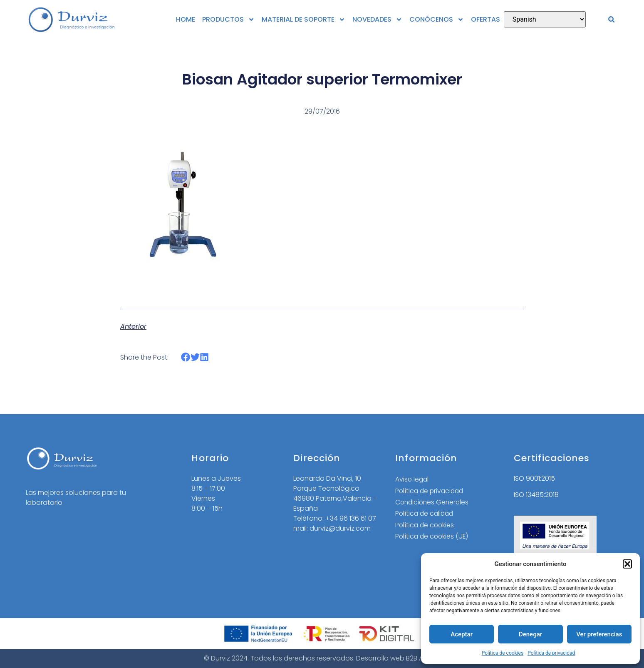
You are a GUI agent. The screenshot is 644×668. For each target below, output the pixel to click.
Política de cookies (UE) (433, 538)
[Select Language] (545, 19)
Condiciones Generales (433, 503)
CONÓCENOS (437, 20)
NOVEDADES (377, 20)
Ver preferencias (599, 634)
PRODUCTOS (228, 20)
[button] (627, 564)
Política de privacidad (551, 653)
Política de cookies (503, 653)
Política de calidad (426, 514)
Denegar (530, 634)
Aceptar (462, 634)
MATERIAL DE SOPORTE (303, 20)
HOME (186, 19)
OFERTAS (485, 19)
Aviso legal (412, 479)
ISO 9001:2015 (534, 478)
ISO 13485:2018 (536, 495)
